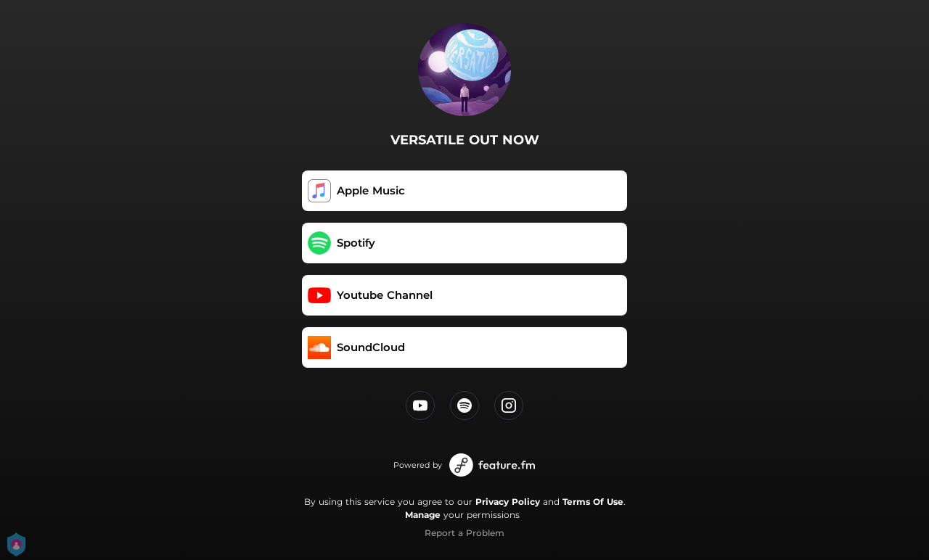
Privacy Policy (508, 502)
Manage (423, 515)
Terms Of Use (593, 502)
